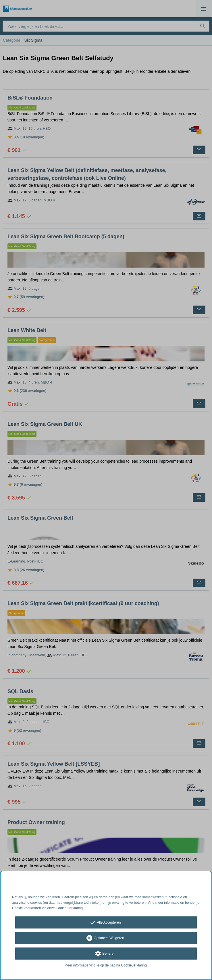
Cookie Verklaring (69, 908)
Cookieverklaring (134, 965)
